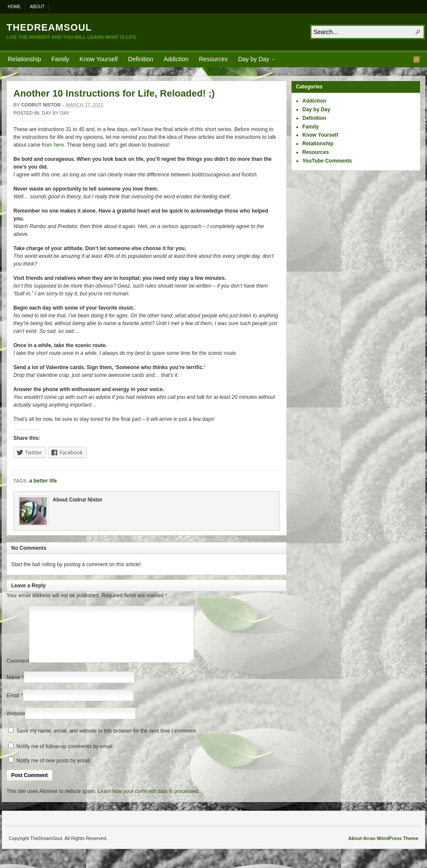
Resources (213, 59)
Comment (18, 671)
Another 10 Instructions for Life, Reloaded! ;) (114, 93)
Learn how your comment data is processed (148, 802)
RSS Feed (417, 60)
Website (16, 724)
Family (60, 59)
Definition (141, 59)
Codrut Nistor (41, 105)
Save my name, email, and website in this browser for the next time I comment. (107, 741)
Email (13, 706)
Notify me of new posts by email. (54, 771)
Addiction (176, 59)
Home (14, 7)
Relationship (24, 59)
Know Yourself (99, 59)
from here (53, 145)
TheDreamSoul (49, 27)
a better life (43, 481)
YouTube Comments (327, 161)
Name (13, 688)
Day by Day (254, 60)
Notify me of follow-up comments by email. (65, 757)
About (37, 7)
